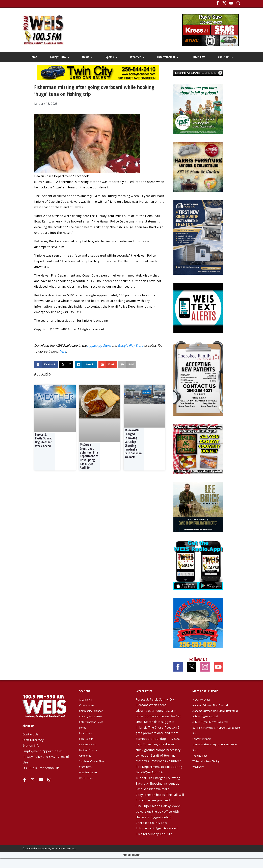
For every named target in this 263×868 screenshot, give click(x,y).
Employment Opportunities (43, 761)
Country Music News (94, 726)
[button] (239, 4)
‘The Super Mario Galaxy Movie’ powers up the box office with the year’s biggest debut (158, 822)
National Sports (91, 760)
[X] (224, 3)
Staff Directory (33, 750)
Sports (112, 57)
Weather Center (91, 782)
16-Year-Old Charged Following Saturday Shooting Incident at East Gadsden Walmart (133, 454)
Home (33, 57)
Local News (87, 743)
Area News (87, 710)
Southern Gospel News (96, 771)
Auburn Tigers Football (209, 732)
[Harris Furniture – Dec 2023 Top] (198, 177)
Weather (139, 57)
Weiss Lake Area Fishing (210, 777)
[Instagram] (49, 790)
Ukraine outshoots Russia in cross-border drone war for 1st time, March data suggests (158, 726)
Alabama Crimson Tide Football (215, 715)
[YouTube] (231, 3)
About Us (37, 67)
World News (88, 788)
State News (87, 777)
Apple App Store (99, 356)
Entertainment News (94, 732)
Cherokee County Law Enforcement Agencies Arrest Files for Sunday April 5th (157, 839)
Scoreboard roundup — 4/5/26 (158, 749)
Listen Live (201, 57)
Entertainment (170, 57)
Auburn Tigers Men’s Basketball (215, 738)
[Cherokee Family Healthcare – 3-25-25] (198, 388)
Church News (89, 715)
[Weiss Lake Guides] (198, 633)
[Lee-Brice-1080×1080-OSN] (198, 517)
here (63, 362)
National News (90, 754)
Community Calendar (94, 721)
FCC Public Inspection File (41, 778)
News (88, 57)
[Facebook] (218, 3)
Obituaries (87, 766)
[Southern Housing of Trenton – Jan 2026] (198, 247)
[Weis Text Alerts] (198, 318)
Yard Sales (200, 782)
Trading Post (202, 771)
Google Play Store (130, 356)
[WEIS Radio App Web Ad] (198, 575)
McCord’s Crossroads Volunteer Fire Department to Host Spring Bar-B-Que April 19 (89, 466)
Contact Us (31, 745)
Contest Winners (204, 754)
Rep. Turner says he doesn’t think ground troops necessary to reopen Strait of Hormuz (158, 760)
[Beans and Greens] (198, 459)
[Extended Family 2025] (198, 119)
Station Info (31, 756)
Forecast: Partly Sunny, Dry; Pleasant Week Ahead (43, 450)
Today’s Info (59, 57)
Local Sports (88, 749)
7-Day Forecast (203, 710)
